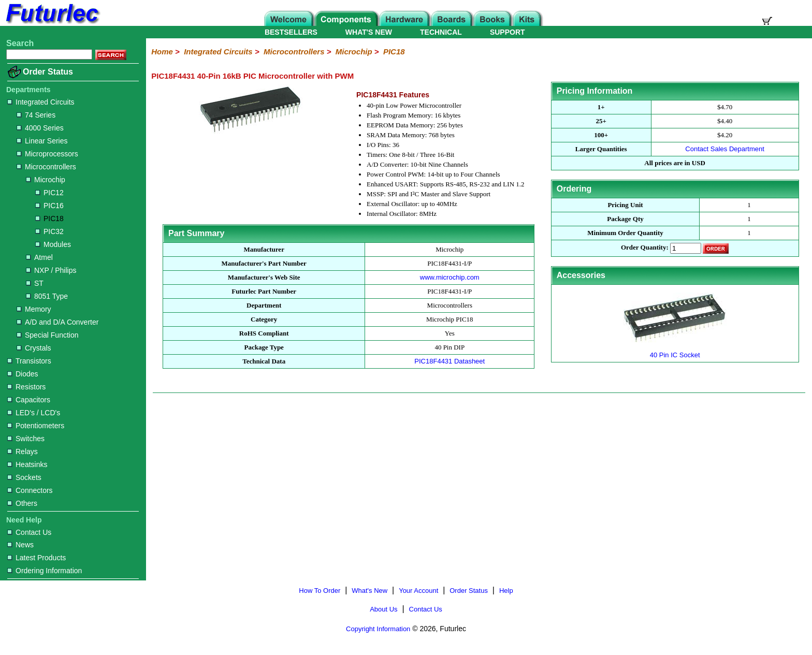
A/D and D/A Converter (57, 322)
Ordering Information (45, 571)
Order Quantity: (645, 248)
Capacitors (29, 400)
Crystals (34, 348)
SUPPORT (508, 32)
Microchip (46, 180)
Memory (34, 309)
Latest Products (37, 558)
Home (162, 52)
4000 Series (40, 128)
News (20, 545)
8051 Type (47, 296)
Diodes (23, 374)
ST (35, 283)
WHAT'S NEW (369, 32)
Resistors (26, 387)
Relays (23, 452)
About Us (383, 609)
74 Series (36, 115)
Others (22, 503)
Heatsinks (27, 464)
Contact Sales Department (724, 149)
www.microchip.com (450, 277)
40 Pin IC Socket (675, 351)
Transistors (29, 361)
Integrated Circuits (41, 102)
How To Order (320, 591)
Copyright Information (378, 629)
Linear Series (42, 141)
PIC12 (49, 193)
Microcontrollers (46, 167)
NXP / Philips (51, 270)
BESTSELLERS (291, 32)
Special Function (48, 335)
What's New (369, 591)
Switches (26, 439)
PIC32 (49, 231)
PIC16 (49, 206)
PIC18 (49, 219)
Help (506, 591)
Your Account (418, 591)
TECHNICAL (441, 32)
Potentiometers (36, 426)
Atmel (39, 257)
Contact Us (29, 532)
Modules (53, 244)
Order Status (48, 72)
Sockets (24, 477)
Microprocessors (47, 154)
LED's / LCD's (34, 413)
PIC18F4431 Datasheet (450, 361)
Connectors (30, 490)
